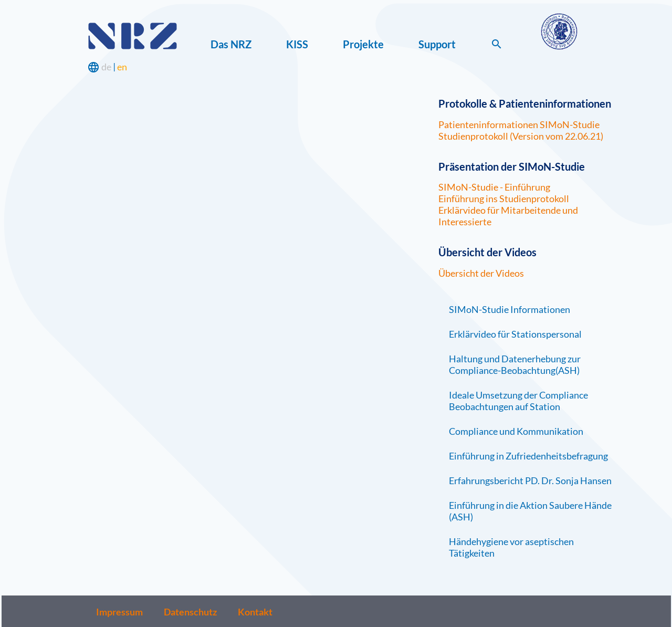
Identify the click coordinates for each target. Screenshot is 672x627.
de (106, 67)
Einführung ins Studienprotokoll (504, 198)
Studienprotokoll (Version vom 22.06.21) (521, 136)
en (122, 67)
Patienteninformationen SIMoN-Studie (519, 124)
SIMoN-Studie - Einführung (494, 187)
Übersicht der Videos (481, 273)
